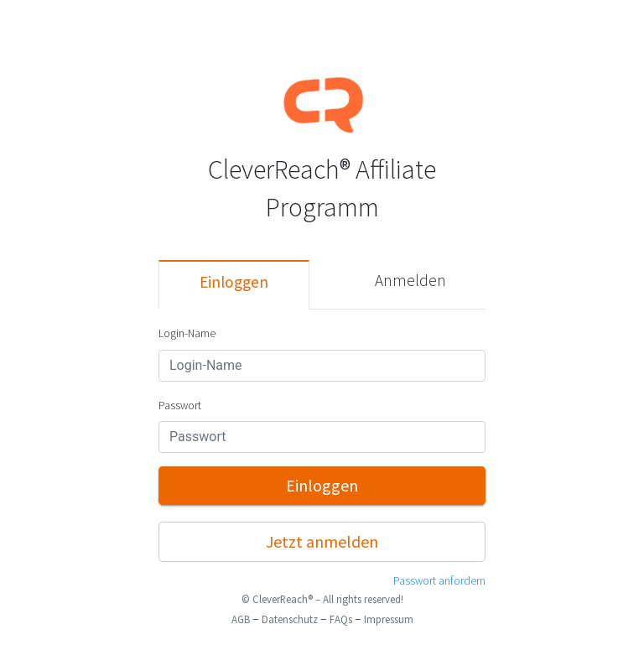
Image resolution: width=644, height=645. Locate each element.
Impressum (389, 619)
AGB (241, 619)
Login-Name (187, 333)
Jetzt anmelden (322, 541)
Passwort (180, 406)
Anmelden (410, 280)
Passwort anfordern (439, 581)
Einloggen (234, 282)
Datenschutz (290, 619)
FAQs (341, 619)
